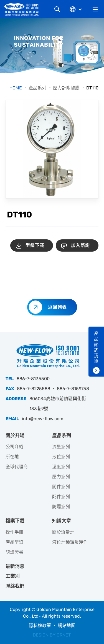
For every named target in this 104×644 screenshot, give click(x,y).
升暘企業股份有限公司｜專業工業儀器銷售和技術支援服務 (24, 9)
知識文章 (62, 521)
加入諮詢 (80, 245)
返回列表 (57, 307)
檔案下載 (15, 521)
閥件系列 (61, 487)
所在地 (12, 457)
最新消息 (15, 566)
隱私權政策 (40, 626)
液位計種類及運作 (70, 542)
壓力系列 (61, 477)
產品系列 (37, 88)
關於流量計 (63, 532)
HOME (16, 88)
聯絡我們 (15, 586)
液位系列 (61, 457)
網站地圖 (67, 626)
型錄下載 (35, 245)
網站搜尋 (57, 9)
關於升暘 (15, 435)
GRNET (64, 635)
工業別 (13, 576)
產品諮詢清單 (96, 347)
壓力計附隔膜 (66, 88)
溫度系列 (61, 467)
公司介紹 (14, 447)
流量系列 (61, 447)
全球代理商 (17, 467)
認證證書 (14, 552)
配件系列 (61, 497)
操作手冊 (14, 532)
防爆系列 (61, 507)
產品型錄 (14, 542)
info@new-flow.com (43, 419)
